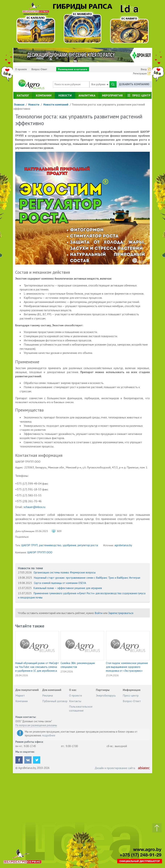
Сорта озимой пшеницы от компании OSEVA (60, 583)
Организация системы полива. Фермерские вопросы (65, 572)
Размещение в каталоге (73, 69)
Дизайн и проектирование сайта (115, 768)
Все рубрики (100, 84)
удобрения (69, 545)
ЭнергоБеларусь (106, 695)
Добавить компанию (134, 84)
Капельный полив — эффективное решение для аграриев (68, 588)
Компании (44, 95)
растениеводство (50, 545)
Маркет (20, 695)
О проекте (21, 69)
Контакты (75, 701)
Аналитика (87, 95)
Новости (65, 95)
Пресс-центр (141, 95)
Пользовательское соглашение (81, 708)
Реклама (48, 695)
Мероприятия (112, 95)
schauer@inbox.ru (34, 507)
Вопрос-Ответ (39, 69)
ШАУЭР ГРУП (29, 545)
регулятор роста (88, 545)
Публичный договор (55, 701)
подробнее (49, 735)
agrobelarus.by (123, 545)
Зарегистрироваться (121, 613)
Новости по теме (30, 568)
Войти (99, 613)
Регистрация (140, 73)
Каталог (23, 95)
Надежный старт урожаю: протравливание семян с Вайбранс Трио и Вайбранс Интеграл (87, 578)
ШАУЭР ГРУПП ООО (40, 552)
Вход (144, 69)
